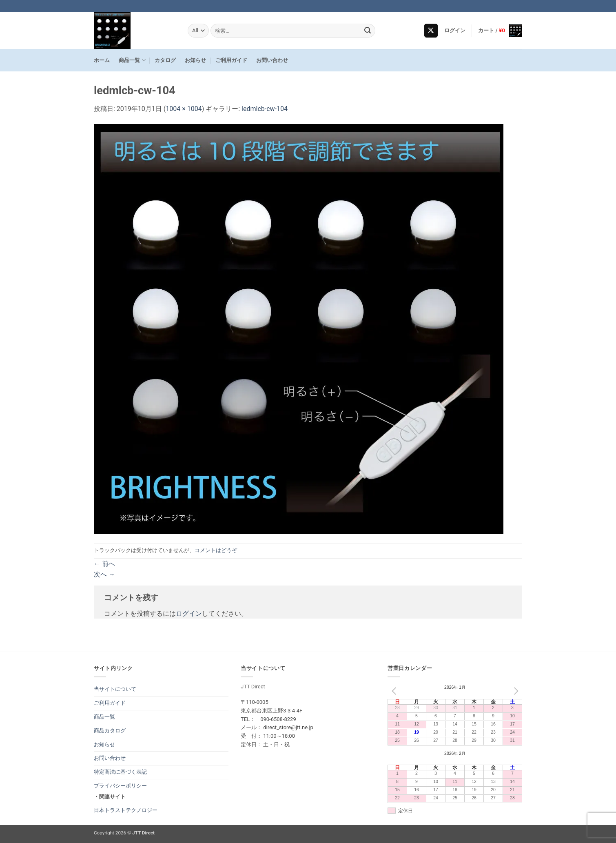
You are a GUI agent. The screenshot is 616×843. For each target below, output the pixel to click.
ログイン (189, 613)
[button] (455, 31)
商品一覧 (132, 60)
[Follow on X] (431, 31)
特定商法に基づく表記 (120, 772)
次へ (104, 574)
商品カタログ (110, 731)
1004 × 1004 (184, 109)
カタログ (165, 60)
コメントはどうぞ (216, 550)
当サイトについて (115, 689)
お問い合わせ (272, 60)
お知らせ (195, 60)
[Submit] (368, 31)
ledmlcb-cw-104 (265, 109)
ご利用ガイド (231, 60)
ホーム (102, 60)
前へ (104, 564)
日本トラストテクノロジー (126, 810)
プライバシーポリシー (120, 786)
